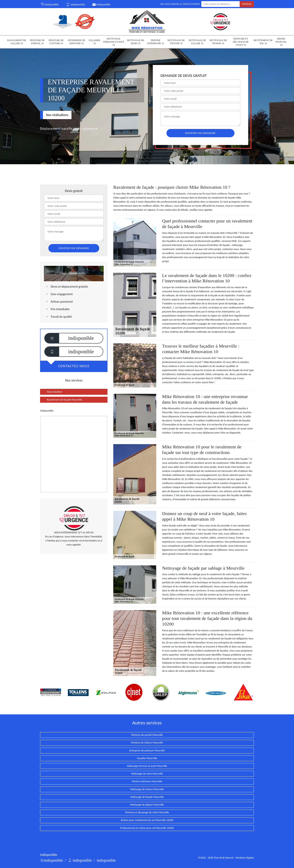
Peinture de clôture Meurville (147, 743)
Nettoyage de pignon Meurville (147, 805)
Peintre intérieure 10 (156, 42)
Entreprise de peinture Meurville (147, 751)
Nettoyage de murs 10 (135, 42)
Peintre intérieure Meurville (147, 781)
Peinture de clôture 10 (56, 42)
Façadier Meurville (147, 758)
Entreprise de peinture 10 (76, 42)
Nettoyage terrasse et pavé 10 (114, 42)
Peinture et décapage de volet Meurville (147, 812)
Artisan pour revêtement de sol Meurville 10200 (147, 820)
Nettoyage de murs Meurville (147, 774)
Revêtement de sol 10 (263, 42)
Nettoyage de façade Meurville (147, 797)
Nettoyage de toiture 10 (176, 42)
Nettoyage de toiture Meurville (147, 789)
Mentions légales (245, 858)
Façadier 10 (94, 42)
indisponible (49, 4)
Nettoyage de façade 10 (197, 42)
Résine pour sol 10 (281, 42)
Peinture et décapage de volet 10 (241, 42)
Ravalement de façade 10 (17, 42)
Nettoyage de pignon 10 (218, 42)
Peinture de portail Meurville (147, 735)
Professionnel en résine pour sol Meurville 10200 (147, 828)
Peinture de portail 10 (37, 42)
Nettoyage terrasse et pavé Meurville (147, 766)
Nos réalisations (57, 115)
